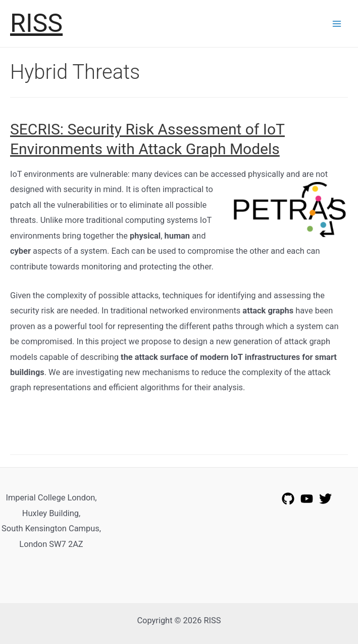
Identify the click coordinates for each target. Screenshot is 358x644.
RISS (36, 23)
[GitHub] (288, 499)
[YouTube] (307, 499)
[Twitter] (325, 499)
